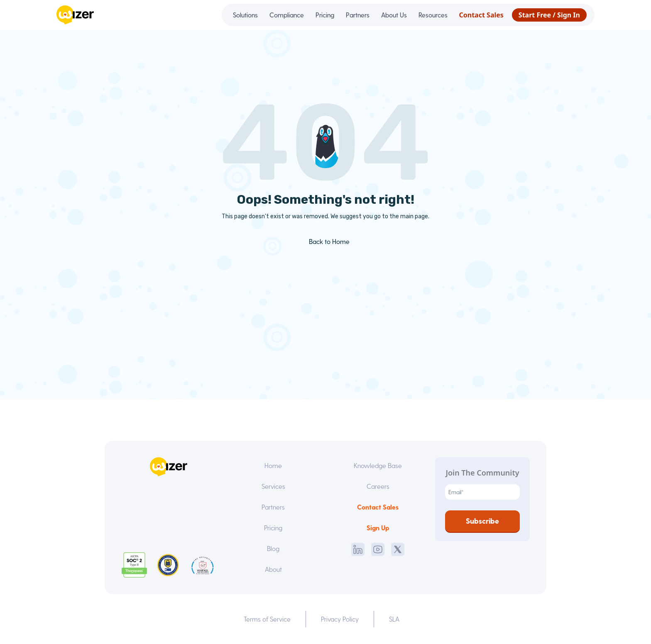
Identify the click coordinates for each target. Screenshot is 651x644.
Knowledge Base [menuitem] (378, 465)
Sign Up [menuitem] (378, 528)
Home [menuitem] (273, 465)
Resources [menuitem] (433, 15)
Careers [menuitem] (378, 486)
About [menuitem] (273, 569)
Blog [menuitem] (273, 548)
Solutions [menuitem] (245, 15)
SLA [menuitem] (394, 619)
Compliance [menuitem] (287, 15)
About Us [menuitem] (394, 15)
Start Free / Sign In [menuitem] (549, 15)
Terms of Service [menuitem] (267, 619)
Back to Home (323, 242)
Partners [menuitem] (358, 15)
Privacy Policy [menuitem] (340, 619)
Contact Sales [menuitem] (481, 15)
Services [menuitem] (273, 486)
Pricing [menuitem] (325, 15)
